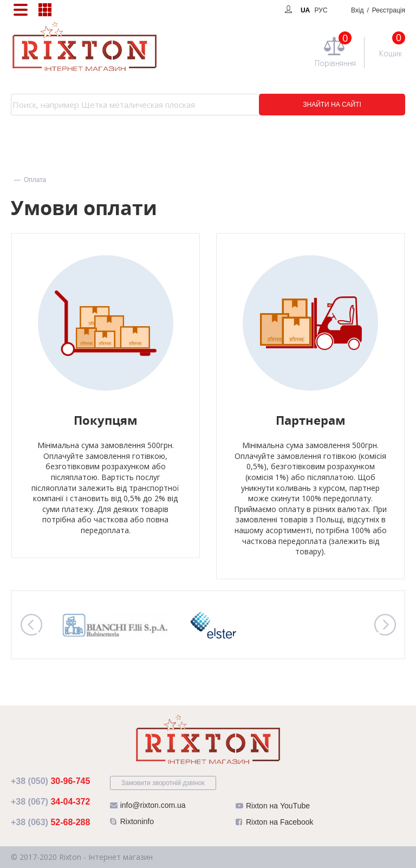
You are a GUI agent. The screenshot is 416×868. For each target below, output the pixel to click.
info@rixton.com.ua (148, 808)
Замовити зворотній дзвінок (163, 783)
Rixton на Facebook (274, 824)
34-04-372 (50, 802)
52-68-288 (50, 822)
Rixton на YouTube (273, 808)
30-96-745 (50, 781)
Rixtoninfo (132, 824)
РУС (321, 10)
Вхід (378, 10)
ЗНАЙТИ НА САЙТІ (332, 105)
